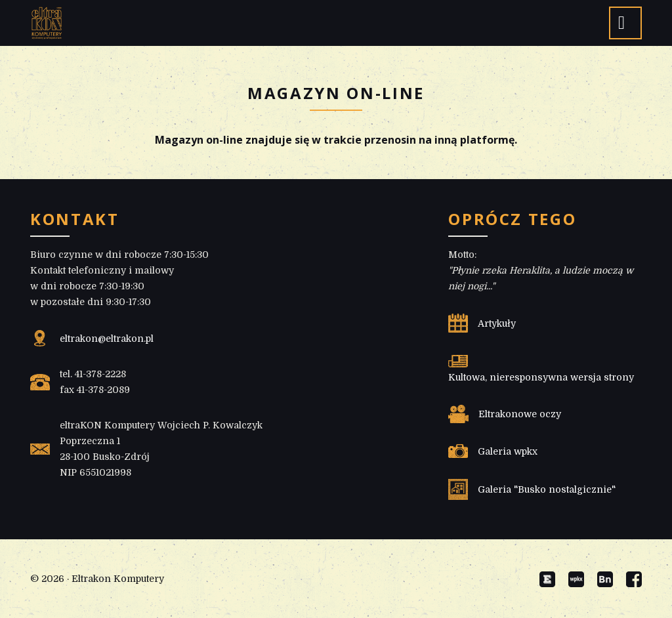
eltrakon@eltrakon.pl (107, 339)
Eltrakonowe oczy (520, 414)
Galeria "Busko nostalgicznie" (547, 489)
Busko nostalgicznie (605, 579)
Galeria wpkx (508, 451)
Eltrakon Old (547, 579)
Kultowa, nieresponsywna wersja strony (541, 377)
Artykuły (497, 323)
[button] (625, 23)
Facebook (634, 579)
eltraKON (47, 23)
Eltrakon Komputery (118, 579)
